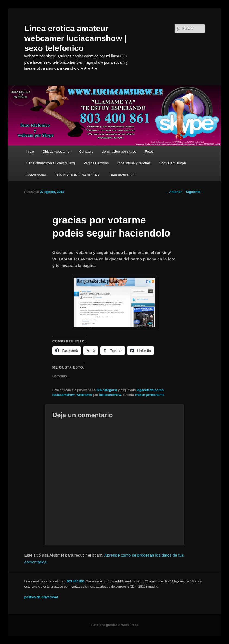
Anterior (174, 192)
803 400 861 (76, 581)
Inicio (30, 151)
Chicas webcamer (57, 151)
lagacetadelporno (150, 390)
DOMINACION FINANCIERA (77, 175)
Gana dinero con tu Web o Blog (50, 163)
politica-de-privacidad (41, 597)
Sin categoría (107, 390)
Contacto (86, 151)
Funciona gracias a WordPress (114, 625)
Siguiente (195, 192)
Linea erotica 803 (122, 175)
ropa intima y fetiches (134, 163)
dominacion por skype (119, 151)
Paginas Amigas (96, 163)
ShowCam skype (172, 163)
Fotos (149, 151)
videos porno (36, 175)
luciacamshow (64, 395)
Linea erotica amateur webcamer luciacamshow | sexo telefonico (76, 38)
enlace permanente (150, 395)
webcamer (84, 395)
